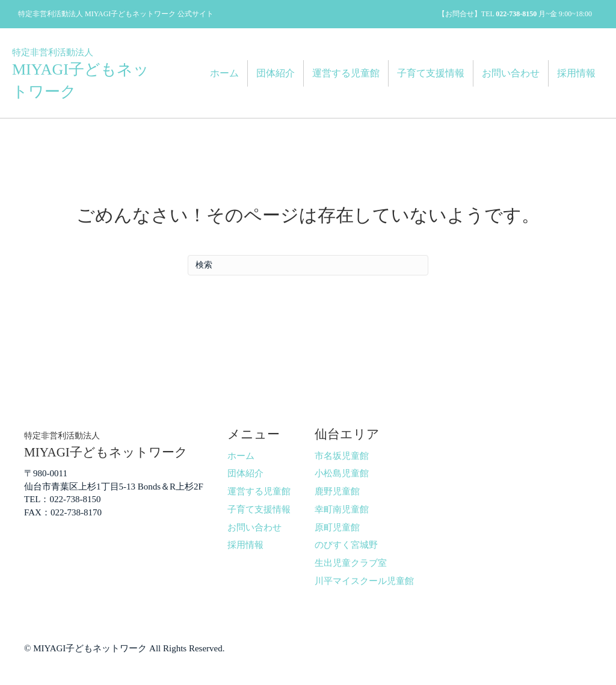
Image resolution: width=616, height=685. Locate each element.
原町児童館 (337, 527)
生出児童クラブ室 (351, 563)
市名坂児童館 (342, 456)
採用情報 (576, 73)
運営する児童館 (346, 73)
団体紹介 (276, 73)
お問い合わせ (511, 73)
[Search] (308, 265)
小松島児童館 (342, 473)
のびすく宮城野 (346, 545)
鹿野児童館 (337, 491)
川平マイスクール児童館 (364, 581)
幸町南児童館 (342, 509)
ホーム (224, 73)
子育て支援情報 (431, 73)
